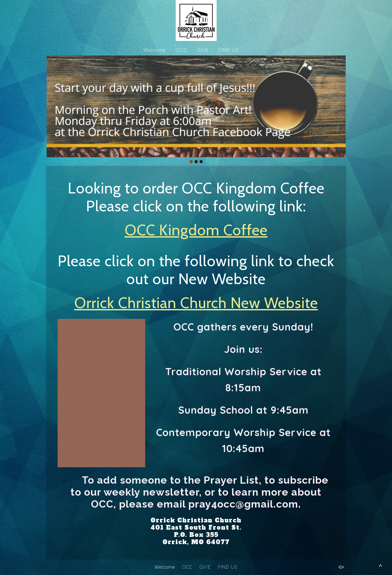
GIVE (203, 50)
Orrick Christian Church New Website (196, 303)
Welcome (154, 50)
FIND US (229, 50)
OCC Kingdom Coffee (196, 230)
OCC (181, 50)
